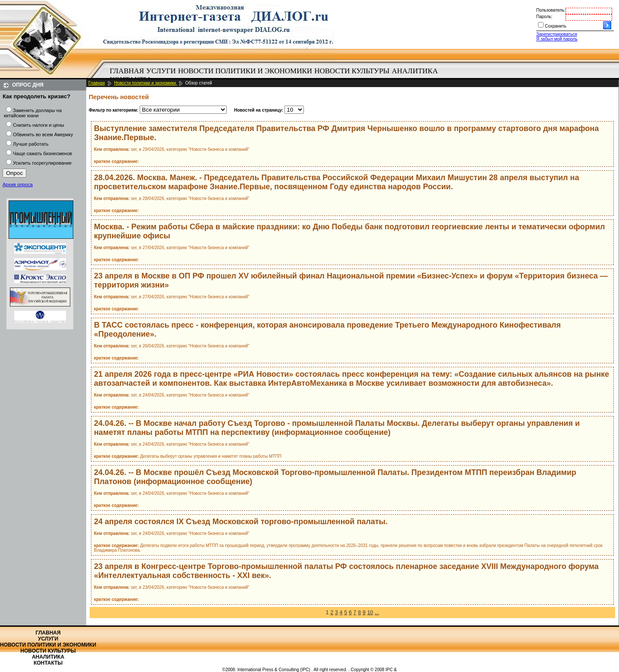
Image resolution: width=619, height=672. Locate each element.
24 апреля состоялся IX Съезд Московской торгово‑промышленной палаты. (241, 522)
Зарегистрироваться (557, 34)
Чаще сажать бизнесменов (42, 153)
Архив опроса (18, 184)
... (377, 613)
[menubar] (276, 75)
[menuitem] (127, 71)
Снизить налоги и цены (39, 125)
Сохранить (556, 26)
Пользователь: (551, 10)
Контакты (48, 663)
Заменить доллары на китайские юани (33, 113)
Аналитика (415, 71)
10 (370, 613)
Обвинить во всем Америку (43, 134)
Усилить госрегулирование (42, 163)
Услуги (161, 71)
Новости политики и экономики (245, 71)
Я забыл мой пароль (557, 39)
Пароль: (544, 17)
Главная (127, 71)
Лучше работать (31, 144)
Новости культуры (352, 71)
